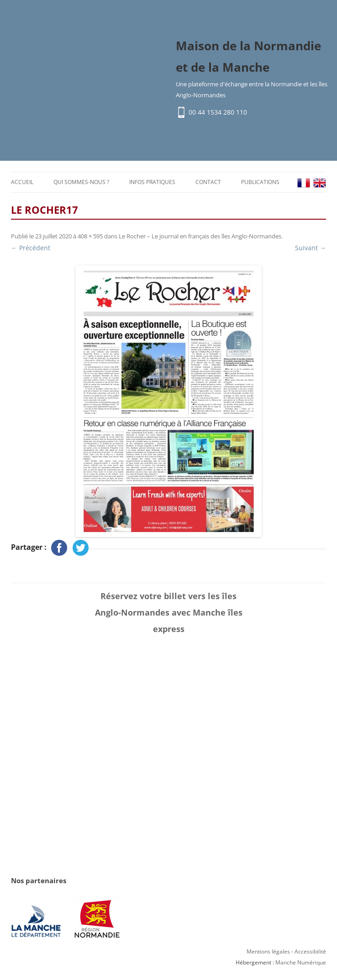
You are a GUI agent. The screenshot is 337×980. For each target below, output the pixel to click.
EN (320, 183)
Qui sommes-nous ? (81, 182)
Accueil (22, 182)
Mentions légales (268, 952)
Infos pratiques (152, 182)
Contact (208, 182)
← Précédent (31, 249)
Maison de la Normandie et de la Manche (248, 57)
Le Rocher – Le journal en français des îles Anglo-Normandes (200, 237)
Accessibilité (310, 952)
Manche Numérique (301, 963)
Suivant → (311, 249)
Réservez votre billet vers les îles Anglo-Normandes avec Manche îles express (169, 613)
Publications (260, 182)
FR (304, 183)
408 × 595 (90, 237)
